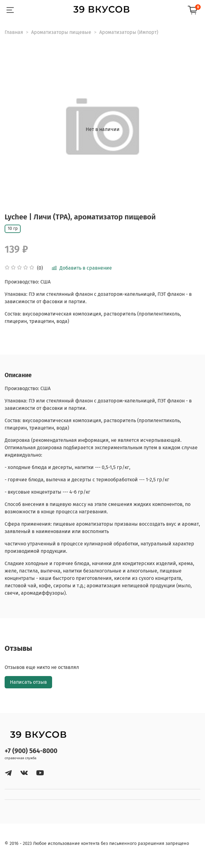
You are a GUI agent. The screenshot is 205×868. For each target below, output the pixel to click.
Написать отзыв (28, 682)
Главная (14, 32)
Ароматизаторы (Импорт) (129, 32)
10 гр (13, 228)
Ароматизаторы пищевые (61, 32)
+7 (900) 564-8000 (31, 751)
